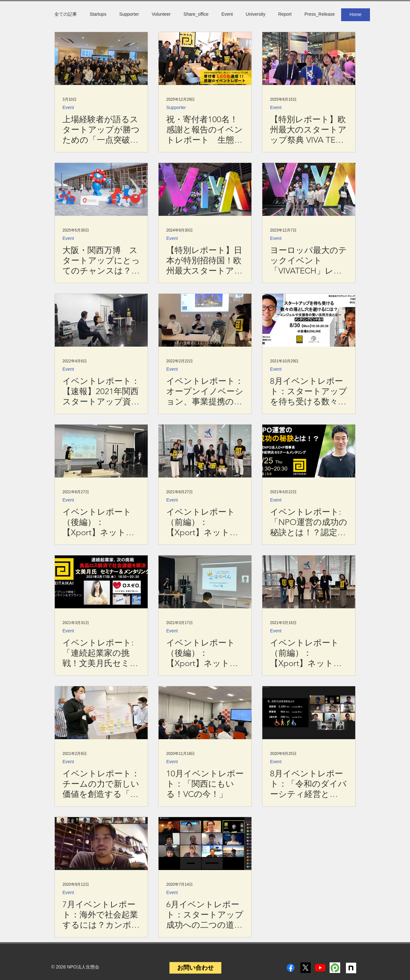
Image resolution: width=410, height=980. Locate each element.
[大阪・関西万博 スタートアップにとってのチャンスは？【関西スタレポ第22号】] (101, 189)
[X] (305, 968)
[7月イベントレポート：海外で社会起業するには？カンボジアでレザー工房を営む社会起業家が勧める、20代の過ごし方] (101, 844)
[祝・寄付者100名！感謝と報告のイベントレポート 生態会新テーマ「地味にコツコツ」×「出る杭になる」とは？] (205, 59)
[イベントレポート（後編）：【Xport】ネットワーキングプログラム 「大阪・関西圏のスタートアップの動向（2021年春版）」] (101, 451)
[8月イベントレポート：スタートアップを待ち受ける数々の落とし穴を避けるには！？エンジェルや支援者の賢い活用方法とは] (309, 320)
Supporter (129, 14)
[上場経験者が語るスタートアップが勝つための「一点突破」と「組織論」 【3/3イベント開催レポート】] (101, 59)
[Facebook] (291, 968)
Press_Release (320, 14)
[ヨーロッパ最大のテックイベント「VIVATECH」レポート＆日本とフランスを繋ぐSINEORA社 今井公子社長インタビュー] (309, 189)
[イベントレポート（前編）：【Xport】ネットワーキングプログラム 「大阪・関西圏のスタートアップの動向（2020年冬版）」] (309, 582)
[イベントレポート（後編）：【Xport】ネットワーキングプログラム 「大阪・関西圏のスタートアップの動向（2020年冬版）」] (205, 582)
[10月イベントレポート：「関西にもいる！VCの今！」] (205, 713)
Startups (98, 14)
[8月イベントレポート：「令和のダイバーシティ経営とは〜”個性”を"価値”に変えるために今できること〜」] (309, 713)
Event (227, 14)
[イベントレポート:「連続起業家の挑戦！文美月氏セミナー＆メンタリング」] (101, 582)
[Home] (356, 15)
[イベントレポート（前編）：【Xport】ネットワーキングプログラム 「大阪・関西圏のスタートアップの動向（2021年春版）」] (205, 451)
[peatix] (335, 968)
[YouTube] (320, 968)
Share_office (196, 14)
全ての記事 (66, 14)
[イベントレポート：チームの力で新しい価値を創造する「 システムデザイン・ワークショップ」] (101, 713)
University (255, 14)
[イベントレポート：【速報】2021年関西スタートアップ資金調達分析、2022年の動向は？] (101, 320)
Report (285, 14)
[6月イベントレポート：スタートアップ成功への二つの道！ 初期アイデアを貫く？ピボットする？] (205, 844)
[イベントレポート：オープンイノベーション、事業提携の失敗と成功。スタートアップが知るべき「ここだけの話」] (205, 320)
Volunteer (161, 14)
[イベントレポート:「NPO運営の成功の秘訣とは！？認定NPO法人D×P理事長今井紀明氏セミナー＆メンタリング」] (309, 451)
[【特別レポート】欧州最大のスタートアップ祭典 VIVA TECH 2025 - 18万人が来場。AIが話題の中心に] (309, 59)
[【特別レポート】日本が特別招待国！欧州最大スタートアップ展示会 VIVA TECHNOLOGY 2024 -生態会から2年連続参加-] (205, 189)
